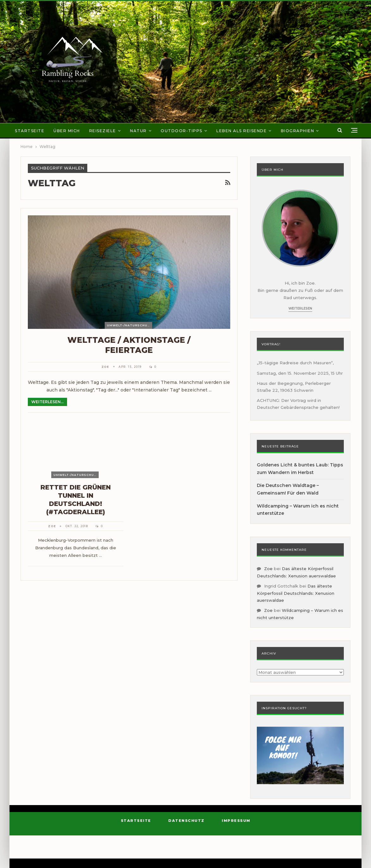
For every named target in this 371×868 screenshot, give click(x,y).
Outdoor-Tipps (182, 131)
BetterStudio (239, 850)
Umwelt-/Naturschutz (130, 325)
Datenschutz (186, 821)
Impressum (236, 821)
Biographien (298, 131)
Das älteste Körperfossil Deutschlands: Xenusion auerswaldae (296, 593)
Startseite (30, 131)
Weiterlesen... (47, 402)
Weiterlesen (300, 308)
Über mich (67, 131)
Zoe (268, 569)
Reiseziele (103, 131)
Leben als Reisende (241, 131)
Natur (138, 131)
